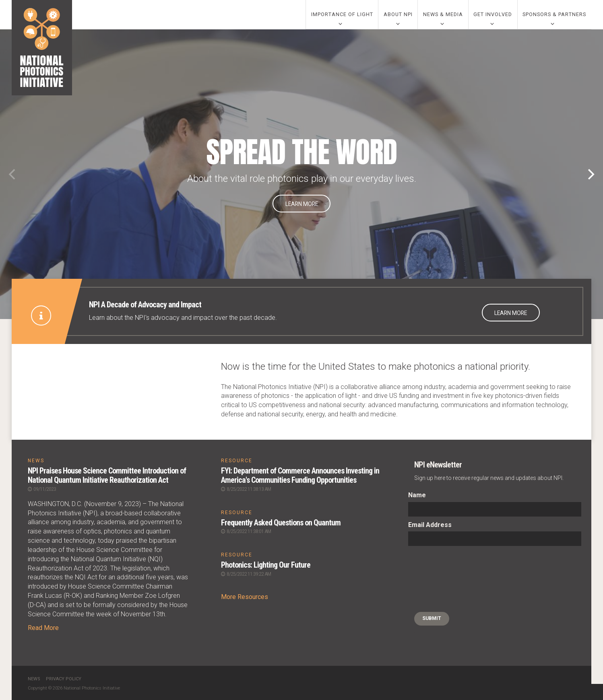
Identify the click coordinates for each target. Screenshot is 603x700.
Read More (43, 627)
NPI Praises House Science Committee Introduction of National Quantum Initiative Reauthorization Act (107, 476)
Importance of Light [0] (342, 15)
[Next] (590, 175)
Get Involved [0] (493, 15)
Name (417, 495)
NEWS (36, 461)
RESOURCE (237, 461)
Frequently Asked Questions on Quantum (281, 522)
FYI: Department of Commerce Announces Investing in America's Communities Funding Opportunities (300, 476)
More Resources (245, 596)
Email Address (430, 525)
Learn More (302, 204)
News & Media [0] (443, 15)
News (34, 679)
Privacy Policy (64, 679)
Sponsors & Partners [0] (554, 15)
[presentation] (441, 580)
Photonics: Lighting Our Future (266, 564)
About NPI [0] (398, 15)
